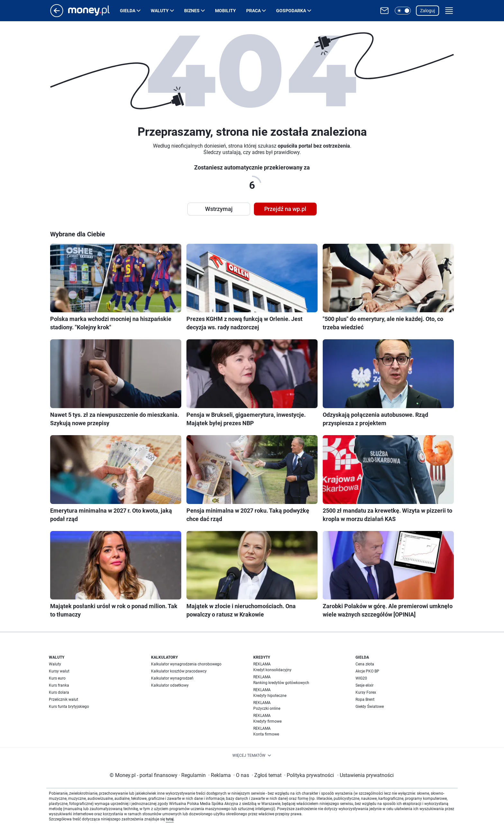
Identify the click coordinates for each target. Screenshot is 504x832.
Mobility (225, 11)
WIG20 (361, 678)
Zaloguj (428, 11)
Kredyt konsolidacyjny (272, 670)
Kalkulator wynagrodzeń (172, 678)
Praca (253, 11)
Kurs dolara (59, 692)
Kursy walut (59, 671)
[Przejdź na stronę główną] (57, 15)
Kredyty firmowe (267, 721)
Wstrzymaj (219, 209)
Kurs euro (57, 678)
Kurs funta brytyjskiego (69, 707)
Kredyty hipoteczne (270, 696)
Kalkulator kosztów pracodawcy (179, 671)
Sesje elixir (364, 685)
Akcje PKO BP (367, 671)
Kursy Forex (366, 692)
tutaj (170, 819)
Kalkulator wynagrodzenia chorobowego (186, 664)
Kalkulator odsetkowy (170, 685)
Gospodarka (291, 11)
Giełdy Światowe (370, 707)
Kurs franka (59, 685)
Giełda (128, 11)
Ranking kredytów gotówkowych (281, 683)
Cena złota (365, 664)
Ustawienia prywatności (365, 775)
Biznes (192, 11)
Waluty (160, 11)
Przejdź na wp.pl (285, 209)
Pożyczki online (267, 709)
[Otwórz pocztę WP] (384, 11)
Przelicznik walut (63, 699)
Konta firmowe (266, 734)
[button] (403, 11)
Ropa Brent (365, 699)
